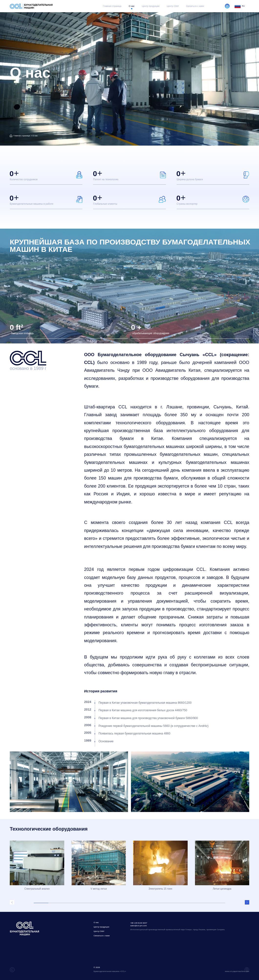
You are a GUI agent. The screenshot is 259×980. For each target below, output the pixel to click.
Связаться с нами (195, 6)
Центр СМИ (173, 6)
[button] (12, 902)
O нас (132, 6)
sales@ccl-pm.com (139, 926)
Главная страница (112, 6)
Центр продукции (151, 6)
